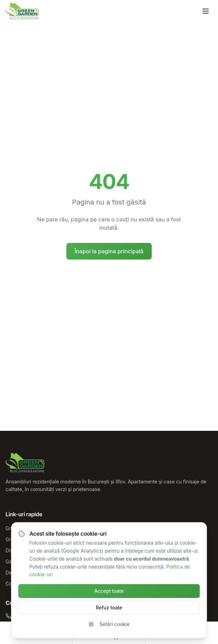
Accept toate (109, 591)
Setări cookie (109, 624)
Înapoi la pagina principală (109, 251)
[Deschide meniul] (206, 11)
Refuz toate (109, 607)
